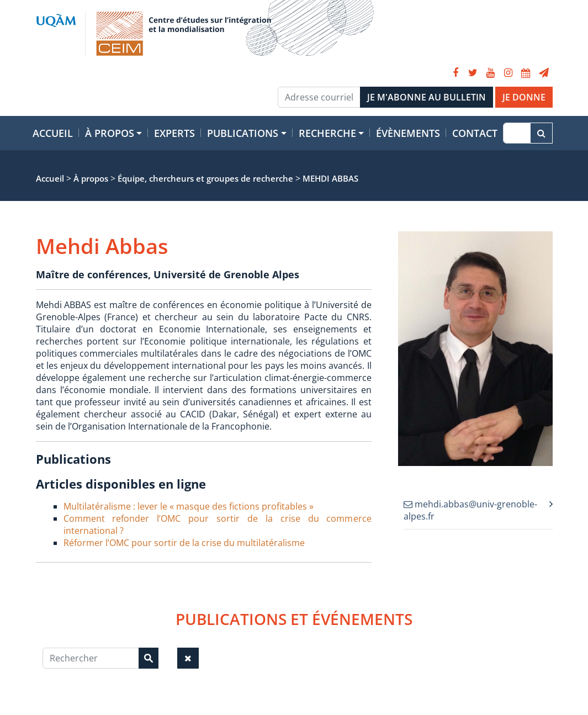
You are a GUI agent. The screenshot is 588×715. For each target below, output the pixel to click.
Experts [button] (174, 133)
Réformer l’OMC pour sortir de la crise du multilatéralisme (184, 543)
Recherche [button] (327, 133)
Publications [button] (243, 133)
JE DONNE (524, 97)
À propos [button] (110, 133)
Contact (475, 133)
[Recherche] (517, 133)
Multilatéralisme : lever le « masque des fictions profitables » (189, 506)
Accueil (53, 133)
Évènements (408, 133)
